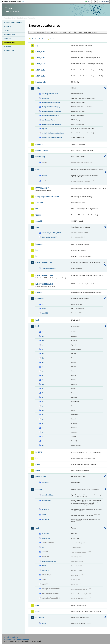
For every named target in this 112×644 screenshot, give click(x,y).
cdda (38, 88)
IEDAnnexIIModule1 (44, 262)
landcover (40, 299)
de (43, 354)
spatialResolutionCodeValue (52, 137)
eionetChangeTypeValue (50, 116)
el (42, 367)
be (43, 336)
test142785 (46, 570)
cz (43, 349)
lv (42, 406)
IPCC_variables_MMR (49, 237)
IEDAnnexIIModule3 (44, 275)
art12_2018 (40, 58)
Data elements (10, 35)
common (39, 144)
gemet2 (39, 221)
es (43, 371)
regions (44, 129)
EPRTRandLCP (42, 188)
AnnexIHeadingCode (49, 268)
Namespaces (9, 51)
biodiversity (41, 82)
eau (43, 547)
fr (42, 380)
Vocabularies (9, 43)
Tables (7, 30)
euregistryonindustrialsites (47, 197)
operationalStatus (48, 495)
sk (43, 441)
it (42, 393)
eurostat (39, 203)
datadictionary (42, 150)
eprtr (37, 170)
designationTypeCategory (51, 107)
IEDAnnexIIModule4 (44, 284)
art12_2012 (40, 52)
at (42, 332)
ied (37, 256)
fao (37, 209)
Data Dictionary (22, 18)
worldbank (40, 617)
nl (42, 415)
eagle (44, 309)
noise (38, 470)
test (37, 528)
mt (43, 410)
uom (37, 605)
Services (7, 47)
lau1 (37, 320)
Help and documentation (13, 22)
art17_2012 (40, 70)
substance (45, 519)
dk (43, 358)
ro (43, 428)
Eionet (13, 18)
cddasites (45, 98)
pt (42, 423)
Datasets (8, 26)
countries (45, 482)
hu (43, 384)
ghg (37, 227)
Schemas (8, 39)
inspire (38, 292)
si (42, 436)
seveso (39, 489)
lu (42, 402)
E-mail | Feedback (11, 637)
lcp (37, 458)
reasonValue (46, 501)
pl (42, 419)
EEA (14, 2)
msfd (38, 464)
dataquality (40, 157)
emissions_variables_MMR (51, 233)
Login (89, 2)
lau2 (37, 326)
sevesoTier (46, 509)
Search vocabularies (38, 39)
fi (42, 375)
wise (37, 611)
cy (43, 345)
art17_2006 (40, 64)
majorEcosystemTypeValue (51, 124)
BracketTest (46, 538)
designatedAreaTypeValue (51, 103)
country (44, 623)
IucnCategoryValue (48, 120)
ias (37, 250)
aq (37, 46)
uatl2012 (45, 313)
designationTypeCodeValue (51, 111)
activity (44, 175)
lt (42, 397)
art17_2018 (40, 76)
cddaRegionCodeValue (50, 94)
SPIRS (44, 515)
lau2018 (39, 452)
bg (43, 341)
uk (43, 445)
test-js (44, 565)
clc (43, 304)
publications (41, 477)
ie (42, 389)
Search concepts (55, 39)
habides (39, 244)
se (43, 432)
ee (43, 362)
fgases (38, 215)
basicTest (45, 534)
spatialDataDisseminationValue (53, 133)
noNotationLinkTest (49, 561)
